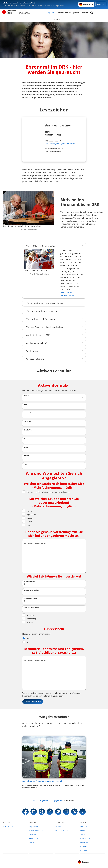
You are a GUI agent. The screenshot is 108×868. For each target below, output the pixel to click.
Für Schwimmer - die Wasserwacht (42, 319)
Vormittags (29, 615)
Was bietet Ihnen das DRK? (38, 335)
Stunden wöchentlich (31, 590)
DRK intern (84, 850)
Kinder (27, 511)
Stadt (26, 447)
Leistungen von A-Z (62, 830)
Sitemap (83, 834)
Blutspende (33, 842)
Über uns (84, 13)
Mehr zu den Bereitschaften (67, 294)
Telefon (27, 456)
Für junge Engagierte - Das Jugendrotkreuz (45, 327)
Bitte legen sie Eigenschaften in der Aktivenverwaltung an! (46, 492)
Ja (25, 642)
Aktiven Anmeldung (36, 830)
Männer (28, 518)
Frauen (27, 522)
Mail (26, 464)
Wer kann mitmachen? (36, 343)
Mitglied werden (35, 826)
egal (26, 525)
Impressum (85, 842)
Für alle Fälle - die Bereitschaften (41, 246)
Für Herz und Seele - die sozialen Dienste (44, 303)
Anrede (27, 396)
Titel (26, 404)
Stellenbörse (34, 838)
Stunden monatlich (31, 599)
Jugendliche (29, 514)
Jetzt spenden (8, 826)
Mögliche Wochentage (32, 607)
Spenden (76, 13)
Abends (27, 622)
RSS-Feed (84, 846)
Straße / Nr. (28, 430)
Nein (26, 639)
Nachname (28, 421)
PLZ (25, 438)
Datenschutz (85, 838)
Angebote (50, 13)
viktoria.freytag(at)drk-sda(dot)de (60, 144)
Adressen (84, 826)
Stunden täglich (29, 582)
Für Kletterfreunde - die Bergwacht (42, 311)
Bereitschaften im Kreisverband (42, 781)
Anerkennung (32, 351)
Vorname (28, 413)
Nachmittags (29, 619)
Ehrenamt (60, 13)
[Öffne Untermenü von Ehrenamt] (54, 19)
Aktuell (68, 13)
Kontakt (83, 830)
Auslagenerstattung (35, 359)
